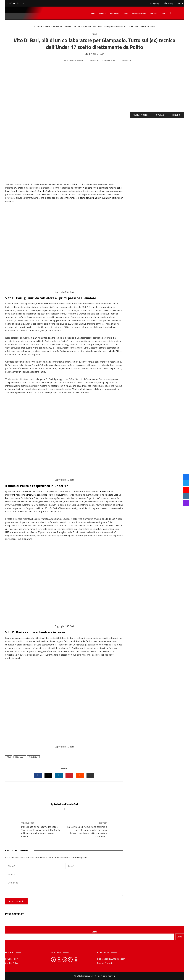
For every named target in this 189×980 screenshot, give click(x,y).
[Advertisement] (94, 88)
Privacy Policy (12, 959)
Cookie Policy (12, 963)
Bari (9, 757)
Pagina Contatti (105, 963)
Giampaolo (20, 757)
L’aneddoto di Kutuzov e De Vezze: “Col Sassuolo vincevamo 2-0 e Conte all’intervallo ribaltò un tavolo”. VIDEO (41, 830)
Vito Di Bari (34, 757)
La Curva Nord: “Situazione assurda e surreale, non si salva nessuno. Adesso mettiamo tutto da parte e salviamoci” (87, 830)
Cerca (94, 932)
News (94, 34)
